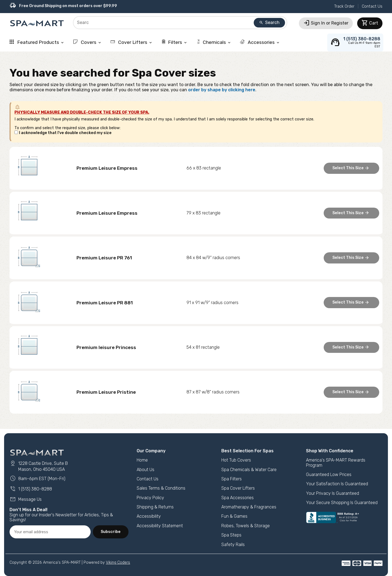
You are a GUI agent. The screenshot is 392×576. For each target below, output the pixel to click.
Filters (174, 42)
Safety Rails (233, 545)
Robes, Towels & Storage (246, 526)
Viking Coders (118, 563)
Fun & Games (234, 516)
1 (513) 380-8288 (31, 489)
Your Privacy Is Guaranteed (333, 493)
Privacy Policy (150, 498)
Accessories (260, 42)
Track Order (344, 6)
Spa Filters (232, 479)
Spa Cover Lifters (238, 488)
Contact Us (372, 6)
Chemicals (214, 42)
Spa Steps (231, 535)
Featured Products (37, 42)
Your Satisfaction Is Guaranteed (337, 484)
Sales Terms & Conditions (161, 488)
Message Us (26, 499)
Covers (88, 42)
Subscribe (111, 532)
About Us (146, 470)
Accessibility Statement (160, 526)
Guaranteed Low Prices (329, 475)
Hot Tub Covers (236, 460)
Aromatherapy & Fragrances (249, 507)
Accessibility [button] (149, 516)
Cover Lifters (132, 42)
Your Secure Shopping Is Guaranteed (342, 503)
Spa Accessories (238, 498)
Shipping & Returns (155, 507)
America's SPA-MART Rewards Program (336, 463)
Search (269, 22)
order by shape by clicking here (222, 90)
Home (142, 460)
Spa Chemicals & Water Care (249, 470)
